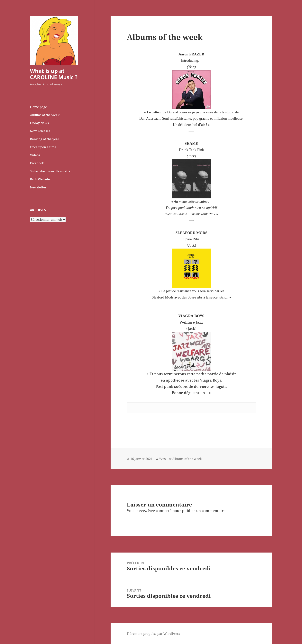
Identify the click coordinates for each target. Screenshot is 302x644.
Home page (38, 107)
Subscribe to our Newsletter (51, 171)
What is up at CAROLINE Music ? (54, 74)
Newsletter (38, 187)
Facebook (37, 163)
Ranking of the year (45, 139)
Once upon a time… (44, 147)
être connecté (160, 511)
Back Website (40, 179)
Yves (162, 459)
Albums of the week (45, 115)
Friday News (39, 123)
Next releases (40, 131)
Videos (35, 155)
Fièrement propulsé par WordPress (153, 634)
